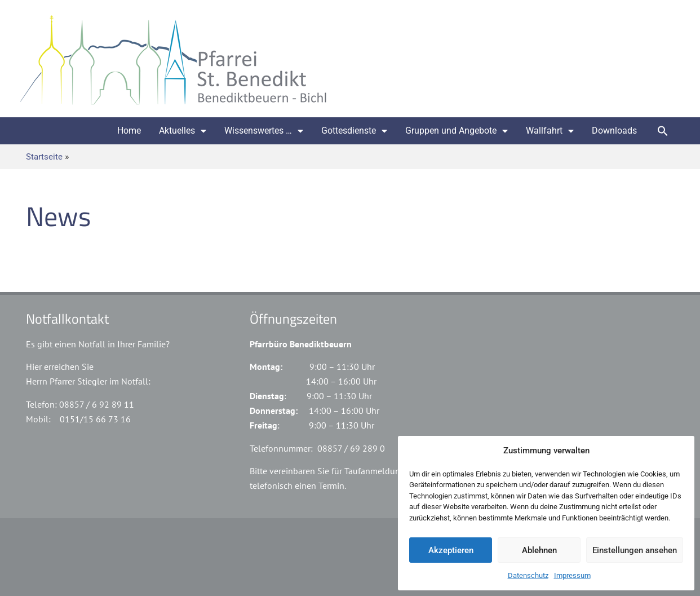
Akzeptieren (451, 550)
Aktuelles (183, 131)
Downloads (614, 131)
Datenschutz (528, 575)
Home (129, 131)
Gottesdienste (354, 131)
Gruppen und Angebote (457, 131)
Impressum (572, 575)
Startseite (44, 157)
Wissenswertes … (264, 131)
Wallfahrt (550, 131)
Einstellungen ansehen (635, 550)
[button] (663, 131)
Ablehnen (539, 550)
